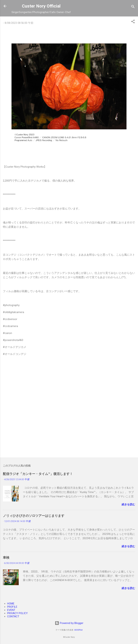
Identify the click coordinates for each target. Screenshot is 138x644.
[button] (133, 22)
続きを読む (128, 504)
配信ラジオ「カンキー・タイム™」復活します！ (38, 474)
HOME (11, 604)
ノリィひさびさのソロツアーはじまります (34, 516)
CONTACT (13, 616)
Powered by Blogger (69, 623)
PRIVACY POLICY (17, 613)
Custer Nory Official (41, 6)
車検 (6, 558)
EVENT (11, 610)
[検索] (133, 7)
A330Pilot (78, 630)
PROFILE (12, 607)
